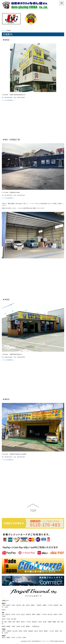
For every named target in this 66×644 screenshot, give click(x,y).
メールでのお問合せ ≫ (8, 100)
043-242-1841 (8, 97)
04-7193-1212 (8, 195)
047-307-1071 (8, 457)
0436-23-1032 (8, 357)
